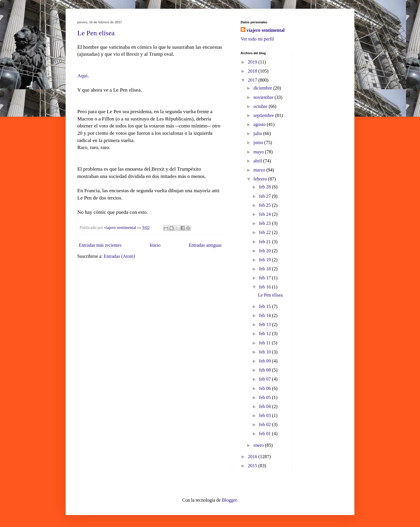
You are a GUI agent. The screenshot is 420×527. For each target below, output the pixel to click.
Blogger (229, 500)
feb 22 (265, 232)
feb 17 (265, 278)
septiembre (264, 115)
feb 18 (265, 269)
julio (258, 133)
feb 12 (265, 333)
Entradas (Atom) (119, 256)
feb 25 (265, 205)
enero (259, 445)
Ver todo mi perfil (257, 39)
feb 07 (265, 379)
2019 (253, 62)
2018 (253, 71)
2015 (253, 466)
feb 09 (265, 361)
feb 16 (265, 287)
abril (258, 161)
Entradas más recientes (100, 245)
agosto (260, 124)
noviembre (264, 97)
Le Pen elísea (96, 33)
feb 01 (265, 434)
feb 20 (265, 251)
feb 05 (265, 397)
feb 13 (265, 324)
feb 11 (265, 343)
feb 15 (265, 306)
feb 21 (265, 242)
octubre (261, 106)
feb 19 (265, 260)
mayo (259, 152)
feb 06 (265, 388)
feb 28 (265, 187)
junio (259, 142)
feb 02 (265, 424)
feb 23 (265, 223)
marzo (260, 170)
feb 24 (265, 214)
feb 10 (265, 352)
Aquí (82, 76)
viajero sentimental (266, 30)
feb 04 (265, 406)
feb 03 (265, 415)
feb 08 (265, 370)
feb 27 (265, 196)
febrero (261, 179)
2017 (253, 80)
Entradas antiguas (205, 245)
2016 (253, 457)
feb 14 (265, 315)
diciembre (263, 88)
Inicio (155, 245)
